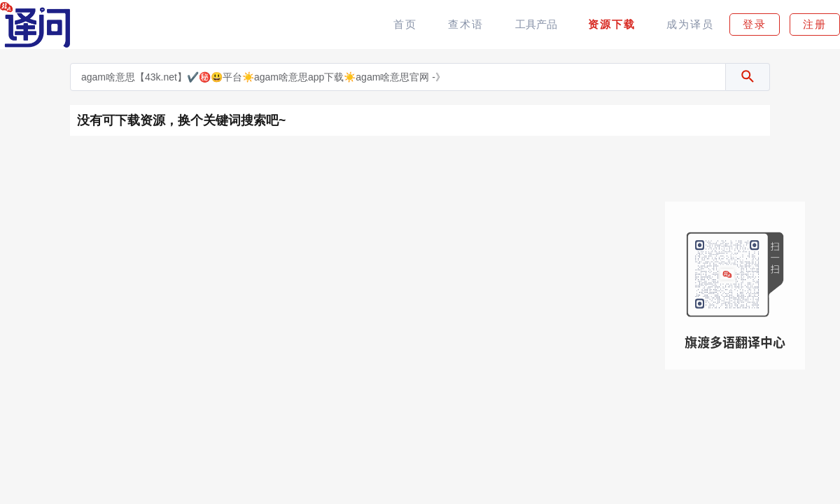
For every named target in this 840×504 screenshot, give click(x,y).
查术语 (466, 24)
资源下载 (612, 24)
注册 (815, 24)
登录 (755, 24)
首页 (405, 24)
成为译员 (690, 24)
